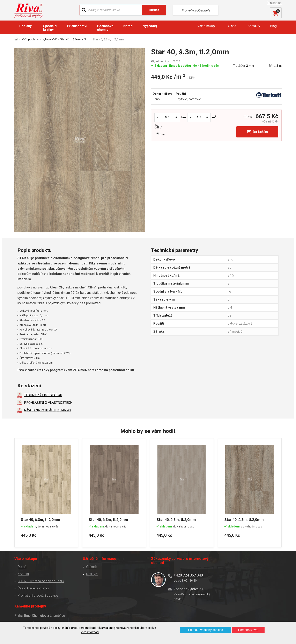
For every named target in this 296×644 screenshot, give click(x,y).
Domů (22, 567)
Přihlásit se (274, 3)
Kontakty (254, 26)
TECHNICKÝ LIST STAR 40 (43, 395)
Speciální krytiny (50, 28)
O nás (232, 26)
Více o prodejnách (245, 615)
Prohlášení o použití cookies (38, 595)
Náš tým (92, 574)
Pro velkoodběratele (196, 10)
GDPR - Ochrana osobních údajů (41, 581)
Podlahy (25, 26)
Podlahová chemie (105, 28)
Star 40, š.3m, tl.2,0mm (40, 519)
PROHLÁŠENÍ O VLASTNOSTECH (48, 403)
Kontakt (23, 574)
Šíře (159, 128)
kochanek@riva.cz (189, 589)
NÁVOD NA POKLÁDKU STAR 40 (47, 410)
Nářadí (128, 26)
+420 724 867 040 (188, 575)
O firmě (91, 567)
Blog (273, 26)
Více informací (90, 632)
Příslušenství (77, 26)
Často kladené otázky (33, 588)
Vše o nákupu (207, 26)
